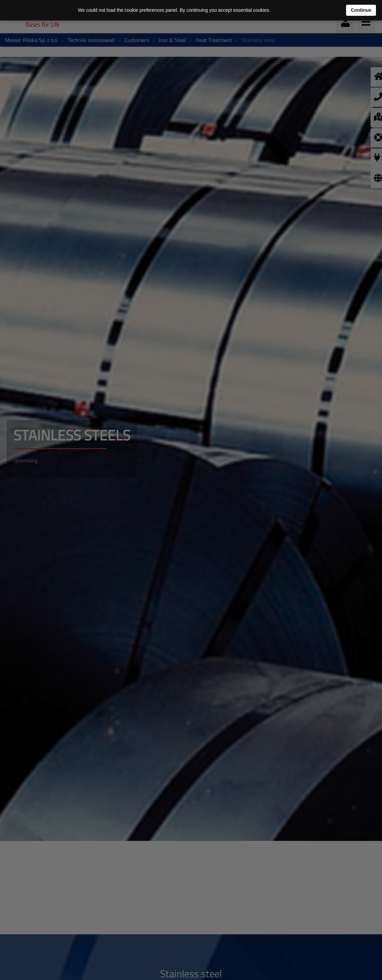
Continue (361, 10)
